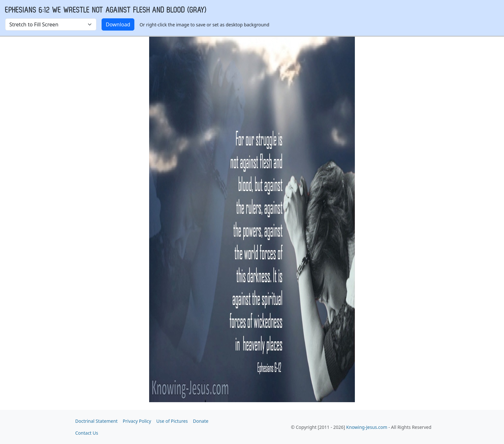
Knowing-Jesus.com (367, 427)
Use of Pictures (172, 421)
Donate (201, 421)
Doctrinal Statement (96, 421)
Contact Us (87, 433)
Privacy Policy (137, 421)
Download (118, 24)
